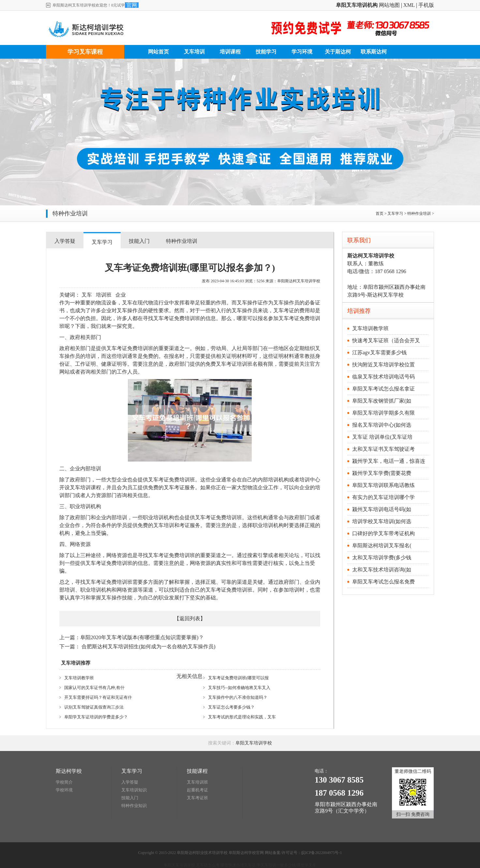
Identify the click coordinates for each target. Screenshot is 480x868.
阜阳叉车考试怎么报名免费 (383, 582)
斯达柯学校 (69, 771)
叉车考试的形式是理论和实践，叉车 (242, 717)
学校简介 (64, 782)
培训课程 (230, 52)
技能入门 (139, 241)
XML (409, 5)
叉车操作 (247, 303)
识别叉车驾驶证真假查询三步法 (94, 707)
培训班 (104, 295)
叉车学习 (395, 213)
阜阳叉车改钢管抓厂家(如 (382, 401)
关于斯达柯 (338, 52)
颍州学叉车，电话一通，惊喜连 (389, 461)
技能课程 (197, 771)
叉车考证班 (197, 798)
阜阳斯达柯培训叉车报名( (382, 545)
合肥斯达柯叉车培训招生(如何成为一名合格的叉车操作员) (149, 647)
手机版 (426, 5)
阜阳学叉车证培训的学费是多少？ (96, 717)
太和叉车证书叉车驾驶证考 (383, 449)
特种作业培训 (419, 213)
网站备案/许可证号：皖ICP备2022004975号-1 (303, 853)
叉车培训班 (197, 782)
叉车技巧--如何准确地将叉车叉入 (239, 688)
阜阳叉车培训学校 (254, 743)
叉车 (87, 295)
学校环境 (64, 790)
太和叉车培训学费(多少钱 (382, 558)
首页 (380, 213)
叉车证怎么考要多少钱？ (231, 707)
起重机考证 (197, 790)
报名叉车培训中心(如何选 (382, 425)
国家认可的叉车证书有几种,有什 (94, 688)
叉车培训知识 (134, 790)
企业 (121, 295)
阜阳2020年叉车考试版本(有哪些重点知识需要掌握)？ (142, 637)
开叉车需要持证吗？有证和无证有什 (98, 697)
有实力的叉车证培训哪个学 (383, 497)
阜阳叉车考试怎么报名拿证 (383, 389)
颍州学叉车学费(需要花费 (382, 473)
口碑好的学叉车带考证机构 (383, 533)
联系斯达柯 (374, 52)
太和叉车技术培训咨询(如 (382, 570)
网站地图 (389, 5)
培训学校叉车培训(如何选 (382, 521)
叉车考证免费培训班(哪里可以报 (238, 678)
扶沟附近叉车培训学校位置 (383, 365)
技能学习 (266, 52)
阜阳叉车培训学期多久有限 (383, 413)
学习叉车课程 (85, 52)
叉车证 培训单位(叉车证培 (382, 437)
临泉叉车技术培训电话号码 (383, 377)
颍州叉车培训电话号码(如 (382, 509)
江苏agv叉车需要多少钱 (379, 353)
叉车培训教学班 (79, 678)
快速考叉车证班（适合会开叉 (386, 340)
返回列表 (190, 618)
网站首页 (158, 52)
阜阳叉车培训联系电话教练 (383, 485)
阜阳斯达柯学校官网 (246, 853)
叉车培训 (194, 52)
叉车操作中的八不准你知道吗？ (238, 697)
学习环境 (302, 52)
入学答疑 (65, 241)
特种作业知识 (134, 806)
